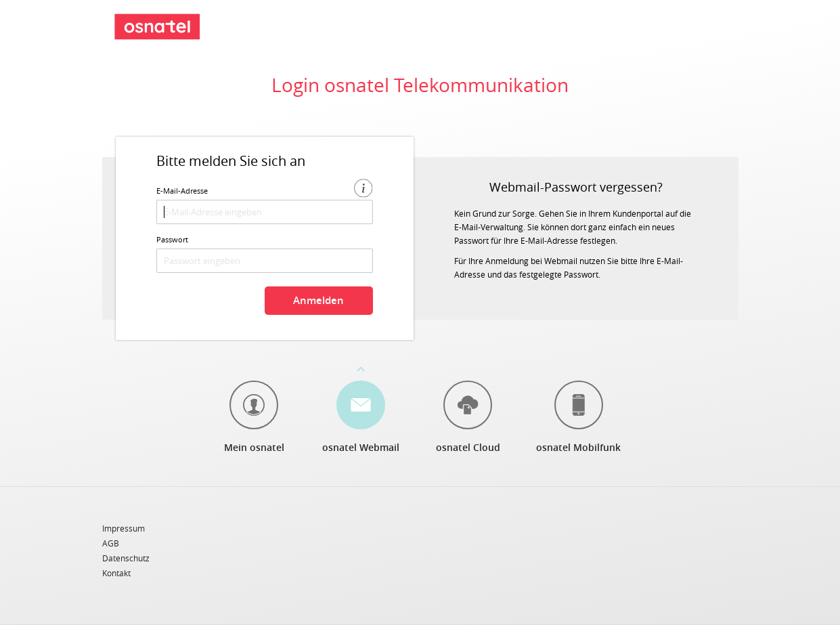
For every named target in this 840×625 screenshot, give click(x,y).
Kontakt (116, 573)
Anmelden (318, 300)
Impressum (124, 529)
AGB (111, 544)
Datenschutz (126, 559)
